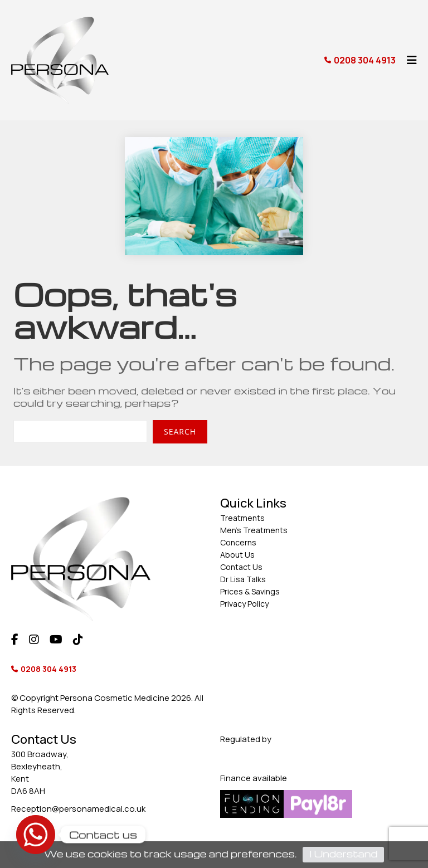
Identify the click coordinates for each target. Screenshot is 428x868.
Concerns (238, 542)
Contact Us (241, 567)
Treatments (242, 518)
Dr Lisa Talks (243, 579)
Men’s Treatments (254, 530)
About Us (237, 555)
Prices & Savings (250, 591)
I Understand (343, 854)
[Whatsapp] (36, 835)
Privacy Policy (244, 604)
